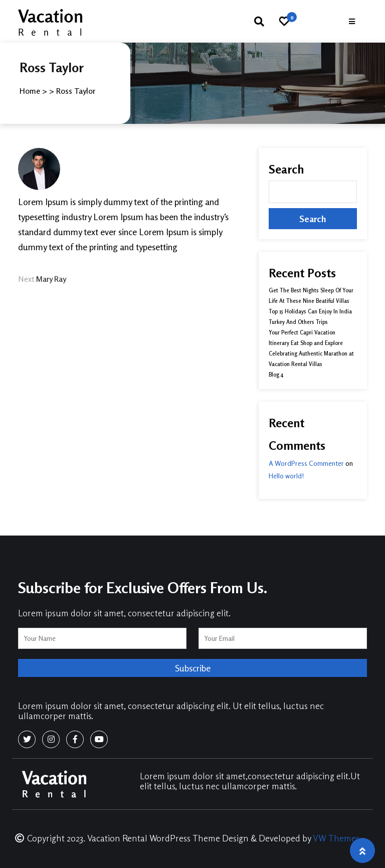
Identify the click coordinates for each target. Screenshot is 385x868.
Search (286, 169)
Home (30, 91)
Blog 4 (276, 375)
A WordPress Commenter (306, 463)
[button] (352, 21)
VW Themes (335, 838)
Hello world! (286, 476)
